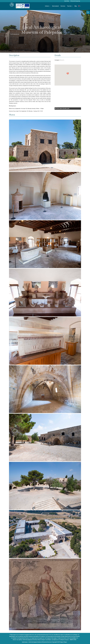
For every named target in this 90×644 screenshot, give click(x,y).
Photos (72, 34)
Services (63, 6)
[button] (88, 12)
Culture (47, 6)
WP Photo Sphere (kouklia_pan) (62, 108)
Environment (56, 6)
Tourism (69, 6)
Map (76, 6)
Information (15, 34)
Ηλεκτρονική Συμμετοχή (75, 1)
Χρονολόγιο (67, 1)
